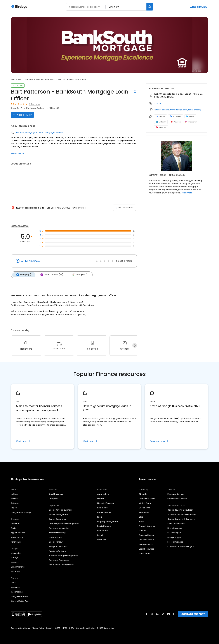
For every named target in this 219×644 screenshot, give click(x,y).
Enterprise (53, 498)
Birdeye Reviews (147, 540)
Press (142, 521)
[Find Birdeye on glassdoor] (174, 614)
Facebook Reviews (57, 551)
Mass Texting (17, 537)
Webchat (15, 523)
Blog (141, 517)
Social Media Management (61, 565)
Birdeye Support (175, 537)
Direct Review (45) (51, 275)
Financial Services (106, 503)
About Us (143, 494)
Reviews (15, 498)
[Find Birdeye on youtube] (169, 614)
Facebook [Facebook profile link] (176, 116)
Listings (15, 494)
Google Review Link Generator (181, 519)
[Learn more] (176, 156)
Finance (29, 79)
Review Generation (58, 519)
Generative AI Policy (85, 628)
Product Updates (147, 526)
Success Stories (146, 535)
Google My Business (58, 546)
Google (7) (79, 275)
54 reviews (35, 104)
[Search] (150, 7)
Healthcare (103, 508)
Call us (158, 103)
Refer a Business (175, 542)
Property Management (108, 521)
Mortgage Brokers (45, 79)
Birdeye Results (146, 544)
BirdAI (14, 583)
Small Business (56, 494)
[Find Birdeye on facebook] (147, 614)
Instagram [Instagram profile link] (191, 122)
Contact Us (144, 553)
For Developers (174, 533)
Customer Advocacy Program (181, 546)
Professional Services (177, 498)
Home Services (104, 512)
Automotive (103, 494)
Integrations (17, 592)
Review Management (59, 514)
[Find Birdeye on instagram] (163, 614)
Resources (144, 512)
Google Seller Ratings (21, 512)
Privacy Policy (38, 628)
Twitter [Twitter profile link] (190, 116)
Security (50, 628)
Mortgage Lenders (54, 132)
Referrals (15, 503)
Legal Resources (147, 549)
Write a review (198, 7)
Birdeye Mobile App (20, 601)
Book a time (145, 508)
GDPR (58, 628)
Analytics (15, 587)
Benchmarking (18, 567)
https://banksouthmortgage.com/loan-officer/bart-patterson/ (179, 110)
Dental (101, 498)
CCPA (72, 628)
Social (14, 528)
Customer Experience (59, 560)
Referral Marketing (57, 533)
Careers (143, 530)
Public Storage (104, 526)
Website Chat (55, 537)
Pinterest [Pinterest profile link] (161, 127)
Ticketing (15, 571)
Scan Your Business (176, 523)
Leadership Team (147, 498)
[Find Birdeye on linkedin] (157, 614)
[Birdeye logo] (20, 7)
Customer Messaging (59, 528)
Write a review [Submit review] (22, 115)
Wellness (102, 540)
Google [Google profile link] (161, 116)
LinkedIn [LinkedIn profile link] (161, 122)
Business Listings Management (63, 555)
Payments (16, 542)
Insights (15, 562)
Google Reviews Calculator (180, 510)
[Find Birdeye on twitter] (152, 614)
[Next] (135, 345)
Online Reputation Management (64, 523)
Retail (100, 535)
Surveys (15, 558)
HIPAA (65, 628)
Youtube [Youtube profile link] (176, 122)
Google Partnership (20, 596)
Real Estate (103, 530)
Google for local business (61, 510)
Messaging (16, 553)
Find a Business (175, 528)
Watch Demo (145, 503)
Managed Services (176, 494)
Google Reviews (56, 542)
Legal (100, 517)
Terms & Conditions (20, 628)
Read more (17, 153)
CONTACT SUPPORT (193, 614)
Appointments (18, 533)
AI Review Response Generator (182, 514)
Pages (14, 508)
